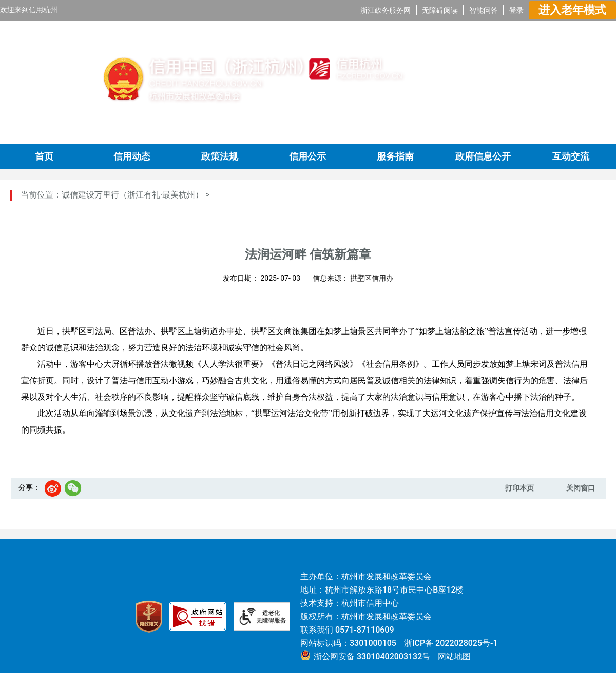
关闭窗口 (581, 488)
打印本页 (519, 488)
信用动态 (132, 156)
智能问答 (484, 10)
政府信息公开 (483, 156)
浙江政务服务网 (386, 10)
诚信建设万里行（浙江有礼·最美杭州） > (136, 195)
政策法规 (220, 156)
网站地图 (454, 656)
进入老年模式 (572, 10)
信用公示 (307, 156)
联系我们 (317, 630)
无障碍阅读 (440, 10)
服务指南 (395, 156)
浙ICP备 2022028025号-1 (451, 643)
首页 (44, 156)
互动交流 (571, 156)
